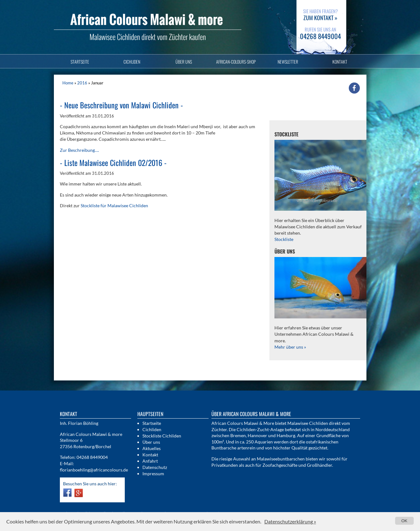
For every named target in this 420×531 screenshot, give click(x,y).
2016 (82, 83)
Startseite (80, 62)
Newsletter (288, 62)
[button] (354, 88)
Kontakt (340, 62)
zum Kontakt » (320, 18)
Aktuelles (152, 448)
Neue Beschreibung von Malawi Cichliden (121, 105)
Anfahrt (150, 461)
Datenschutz (155, 467)
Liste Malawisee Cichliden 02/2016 (113, 163)
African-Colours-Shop (236, 62)
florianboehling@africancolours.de (94, 470)
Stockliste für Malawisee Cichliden (114, 206)
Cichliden (132, 62)
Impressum (153, 474)
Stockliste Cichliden (162, 436)
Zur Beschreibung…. (79, 150)
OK (404, 521)
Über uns (184, 62)
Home (68, 83)
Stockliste (284, 239)
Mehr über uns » (290, 347)
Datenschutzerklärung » (290, 521)
